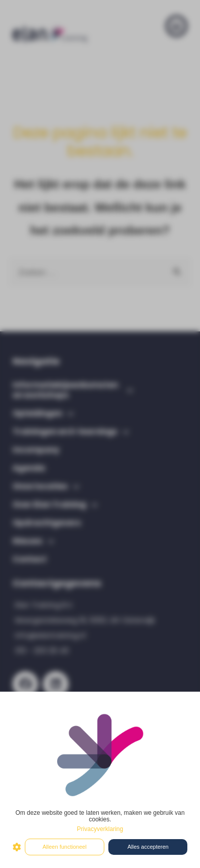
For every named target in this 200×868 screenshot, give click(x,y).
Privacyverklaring (100, 829)
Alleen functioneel (65, 847)
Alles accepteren (148, 847)
